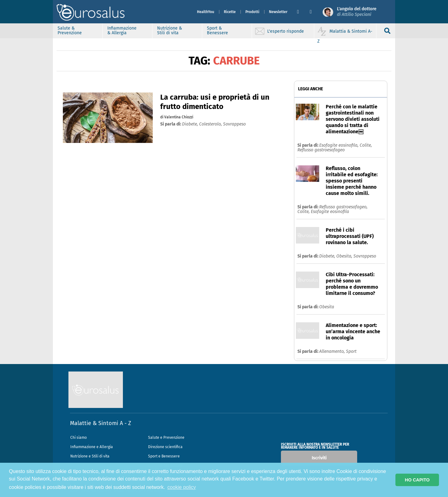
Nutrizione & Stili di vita (170, 31)
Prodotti (252, 12)
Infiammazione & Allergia (122, 31)
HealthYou (206, 12)
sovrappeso (234, 124)
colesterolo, (211, 124)
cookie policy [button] (182, 487)
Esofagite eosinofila (330, 212)
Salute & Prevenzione (70, 31)
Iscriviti (319, 458)
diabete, (191, 124)
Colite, (366, 145)
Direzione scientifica (165, 447)
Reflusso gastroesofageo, (343, 207)
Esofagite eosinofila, (339, 145)
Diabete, (328, 256)
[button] (301, 12)
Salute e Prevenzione (166, 438)
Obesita (327, 307)
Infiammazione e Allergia (92, 447)
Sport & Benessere (217, 31)
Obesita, (345, 256)
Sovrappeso (365, 256)
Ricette (230, 12)
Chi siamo (79, 438)
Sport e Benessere (164, 456)
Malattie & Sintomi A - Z (100, 423)
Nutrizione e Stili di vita (90, 456)
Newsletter (278, 12)
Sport (351, 351)
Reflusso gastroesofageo (321, 150)
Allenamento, (333, 351)
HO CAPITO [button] (417, 480)
